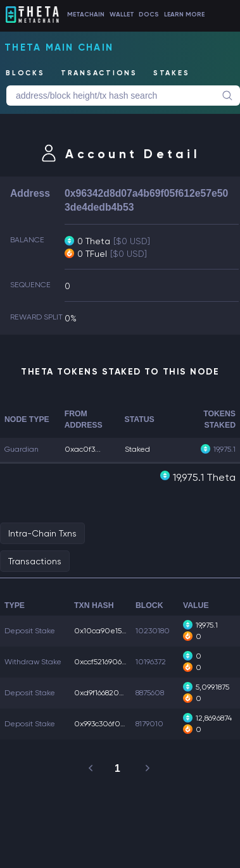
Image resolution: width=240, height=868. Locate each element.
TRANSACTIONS (99, 73)
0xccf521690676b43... (111, 662)
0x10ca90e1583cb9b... (113, 631)
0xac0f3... (83, 449)
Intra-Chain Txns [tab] (42, 533)
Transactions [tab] (35, 561)
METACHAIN (86, 15)
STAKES (172, 73)
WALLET (122, 15)
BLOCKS (25, 73)
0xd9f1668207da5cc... (112, 693)
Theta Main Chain (59, 47)
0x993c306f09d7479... (111, 724)
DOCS (149, 15)
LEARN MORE (184, 15)
